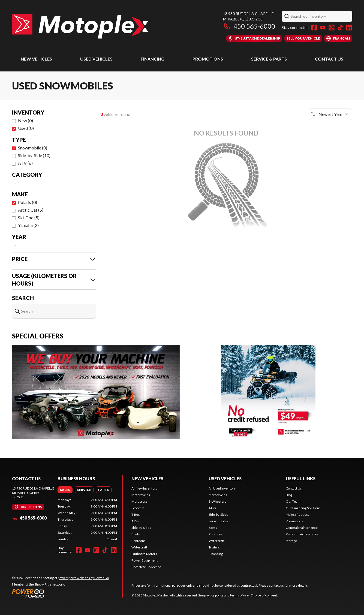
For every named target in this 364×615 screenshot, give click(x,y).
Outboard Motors (144, 554)
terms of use (239, 595)
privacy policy (214, 595)
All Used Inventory (222, 488)
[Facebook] (314, 28)
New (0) (25, 120)
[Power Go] (61, 593)
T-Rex (136, 514)
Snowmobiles (218, 521)
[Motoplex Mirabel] (80, 26)
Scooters (138, 508)
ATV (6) (25, 163)
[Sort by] (330, 114)
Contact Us (329, 59)
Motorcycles (141, 495)
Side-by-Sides (141, 528)
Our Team (293, 501)
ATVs (135, 521)
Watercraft (139, 547)
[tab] (65, 490)
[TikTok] (340, 28)
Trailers (214, 547)
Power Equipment (145, 560)
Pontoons (139, 541)
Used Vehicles (96, 59)
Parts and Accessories (302, 534)
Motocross (139, 501)
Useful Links (301, 478)
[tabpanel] (87, 520)
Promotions (208, 59)
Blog (289, 495)
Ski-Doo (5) (29, 217)
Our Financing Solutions (303, 508)
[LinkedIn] (349, 28)
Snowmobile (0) (33, 148)
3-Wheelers (217, 501)
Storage (291, 541)
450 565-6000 (249, 26)
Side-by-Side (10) (34, 155)
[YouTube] (323, 28)
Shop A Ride (43, 584)
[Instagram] (332, 28)
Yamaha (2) (28, 225)
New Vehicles (36, 59)
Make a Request (297, 514)
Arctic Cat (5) (31, 210)
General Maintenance (302, 528)
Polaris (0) (28, 202)
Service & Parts (269, 59)
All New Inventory (144, 488)
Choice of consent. (264, 595)
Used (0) (26, 128)
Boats (136, 534)
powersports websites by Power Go (83, 578)
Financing (153, 59)
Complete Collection (146, 567)
